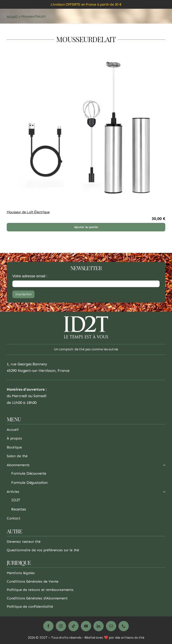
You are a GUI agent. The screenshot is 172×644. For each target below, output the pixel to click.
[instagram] (61, 626)
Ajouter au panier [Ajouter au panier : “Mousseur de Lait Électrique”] (86, 227)
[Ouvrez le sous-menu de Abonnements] (163, 466)
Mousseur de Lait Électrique (28, 212)
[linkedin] (99, 626)
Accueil (12, 16)
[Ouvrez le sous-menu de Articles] (163, 493)
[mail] (111, 626)
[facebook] (48, 626)
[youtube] (86, 626)
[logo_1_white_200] (86, 318)
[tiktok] (73, 626)
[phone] (124, 626)
